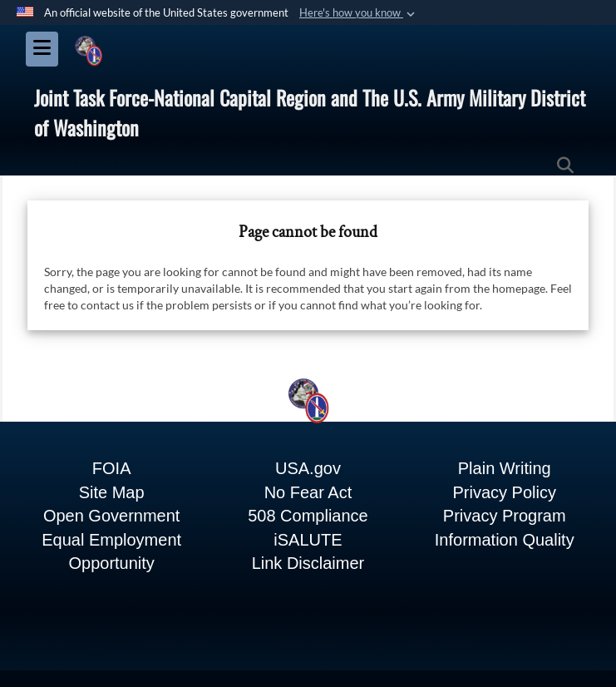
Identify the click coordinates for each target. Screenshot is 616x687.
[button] (359, 13)
